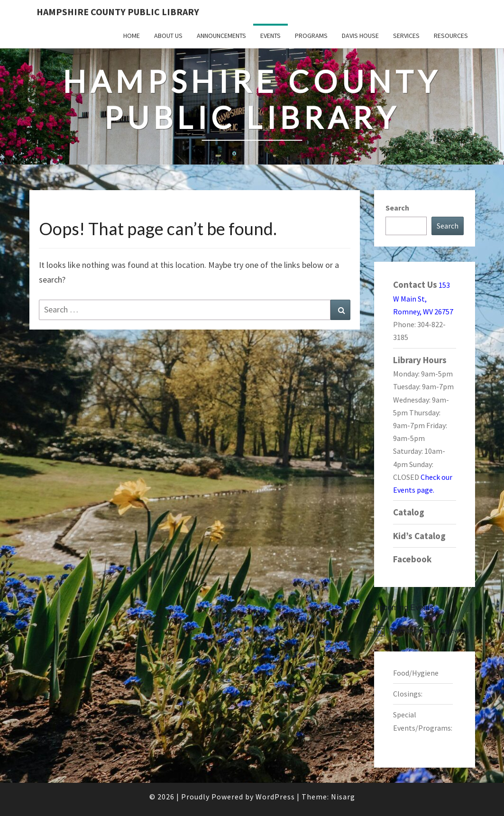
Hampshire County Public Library (118, 12)
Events (270, 36)
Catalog (409, 512)
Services (406, 36)
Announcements (221, 36)
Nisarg (343, 797)
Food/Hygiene (416, 673)
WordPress (275, 797)
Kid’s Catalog (419, 536)
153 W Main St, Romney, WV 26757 (423, 298)
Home (132, 36)
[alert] (425, 631)
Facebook (412, 559)
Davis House (360, 36)
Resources (451, 36)
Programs (311, 36)
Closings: (408, 694)
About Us (168, 36)
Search (397, 208)
